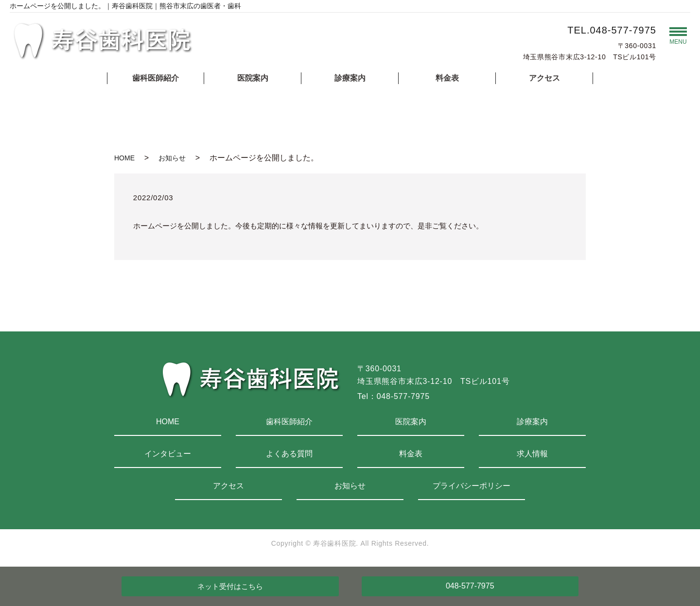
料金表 (447, 78)
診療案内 (350, 78)
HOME (124, 158)
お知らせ (172, 158)
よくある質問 (289, 454)
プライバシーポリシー (472, 486)
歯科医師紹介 (156, 78)
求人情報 (532, 454)
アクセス (544, 78)
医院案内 (253, 78)
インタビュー (168, 454)
